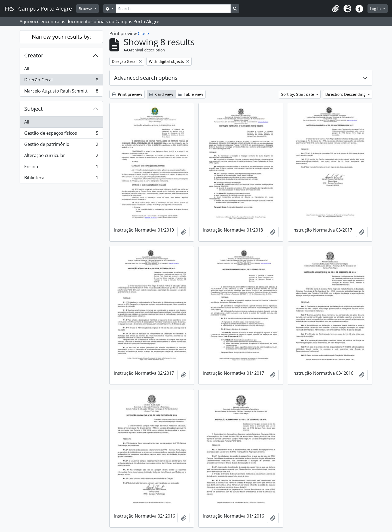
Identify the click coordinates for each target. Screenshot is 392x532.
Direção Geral (61, 81)
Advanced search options (146, 78)
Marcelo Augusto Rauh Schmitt (61, 92)
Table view (190, 94)
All (27, 69)
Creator (34, 55)
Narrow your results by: (61, 37)
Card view (161, 94)
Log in (376, 9)
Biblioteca (61, 179)
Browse (86, 9)
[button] (335, 9)
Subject (33, 109)
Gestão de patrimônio (61, 145)
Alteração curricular (61, 157)
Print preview (127, 94)
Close (143, 33)
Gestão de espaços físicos (61, 134)
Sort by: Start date (298, 94)
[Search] (173, 9)
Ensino (61, 168)
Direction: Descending (346, 94)
